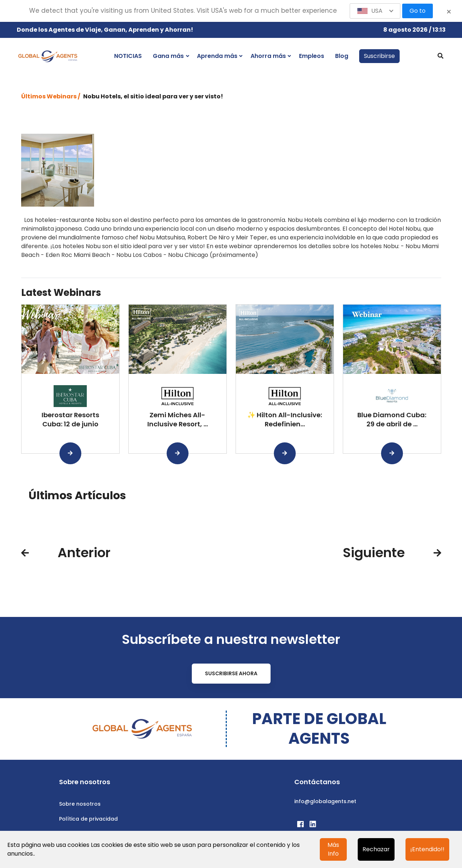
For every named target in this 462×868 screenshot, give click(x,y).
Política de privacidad (88, 819)
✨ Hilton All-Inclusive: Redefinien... (285, 419)
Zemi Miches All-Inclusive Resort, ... (178, 419)
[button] (375, 11)
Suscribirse (379, 56)
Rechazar (376, 849)
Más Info (333, 849)
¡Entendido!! (427, 849)
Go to (418, 11)
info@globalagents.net (325, 801)
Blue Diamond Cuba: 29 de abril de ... (392, 419)
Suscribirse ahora (231, 673)
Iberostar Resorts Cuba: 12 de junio (70, 419)
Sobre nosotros (80, 804)
